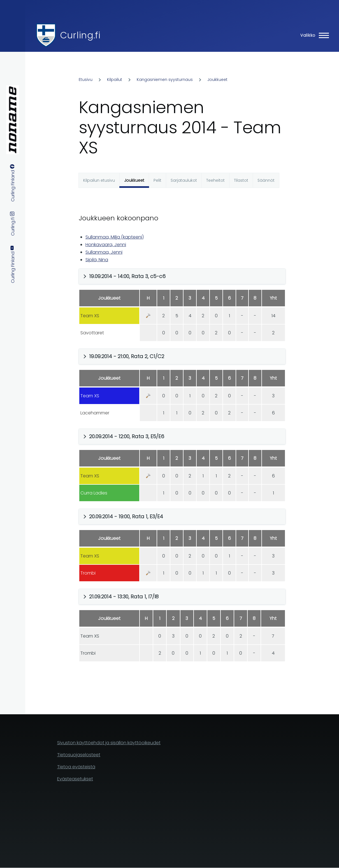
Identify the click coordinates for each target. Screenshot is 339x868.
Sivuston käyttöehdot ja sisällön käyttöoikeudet (109, 743)
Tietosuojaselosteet (79, 755)
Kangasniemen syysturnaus (165, 80)
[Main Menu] (313, 35)
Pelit (157, 180)
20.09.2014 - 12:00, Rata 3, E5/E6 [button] (127, 436)
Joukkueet (217, 80)
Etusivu (86, 80)
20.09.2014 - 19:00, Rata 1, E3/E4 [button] (126, 516)
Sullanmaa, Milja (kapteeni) (115, 237)
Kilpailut (115, 80)
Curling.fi (80, 35)
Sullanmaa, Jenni (104, 252)
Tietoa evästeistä (76, 767)
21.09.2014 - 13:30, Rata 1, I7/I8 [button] (124, 597)
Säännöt (266, 180)
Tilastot (241, 180)
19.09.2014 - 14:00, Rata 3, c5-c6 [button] (127, 276)
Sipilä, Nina (97, 260)
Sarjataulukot (184, 180)
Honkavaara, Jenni (106, 245)
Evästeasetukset (75, 779)
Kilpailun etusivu (99, 180)
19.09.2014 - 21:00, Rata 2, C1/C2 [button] (127, 356)
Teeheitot (215, 180)
